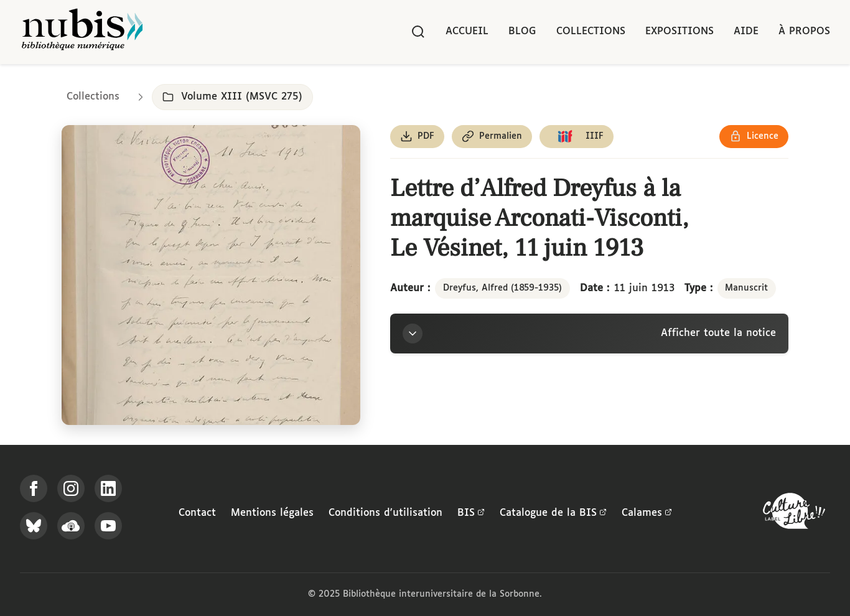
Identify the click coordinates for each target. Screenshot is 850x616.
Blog (522, 31)
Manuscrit (746, 288)
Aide (746, 31)
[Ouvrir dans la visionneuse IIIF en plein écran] (211, 275)
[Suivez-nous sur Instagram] (71, 488)
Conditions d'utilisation (385, 513)
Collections (591, 31)
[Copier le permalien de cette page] (492, 137)
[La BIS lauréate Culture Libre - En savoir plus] (794, 514)
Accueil (467, 31)
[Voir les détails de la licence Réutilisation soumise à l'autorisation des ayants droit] (754, 137)
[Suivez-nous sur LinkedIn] (108, 488)
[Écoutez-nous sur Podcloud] (71, 526)
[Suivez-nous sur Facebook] (34, 488)
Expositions (680, 31)
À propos (804, 31)
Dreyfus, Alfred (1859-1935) (502, 288)
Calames (647, 513)
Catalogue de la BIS (553, 513)
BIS (471, 513)
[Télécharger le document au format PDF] (417, 137)
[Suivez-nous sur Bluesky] (34, 526)
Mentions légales (272, 513)
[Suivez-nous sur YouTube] (108, 526)
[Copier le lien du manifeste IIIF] (577, 137)
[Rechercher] (418, 32)
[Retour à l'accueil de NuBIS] (82, 32)
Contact (197, 513)
